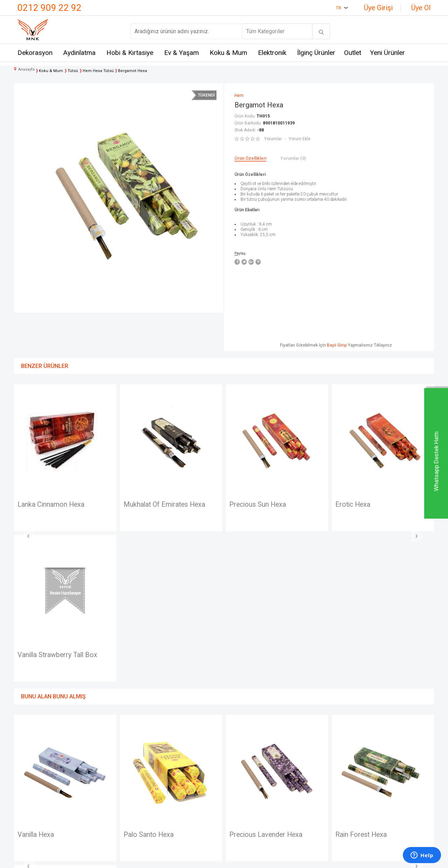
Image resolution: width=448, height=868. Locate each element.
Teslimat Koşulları (179, 751)
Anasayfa (239, 751)
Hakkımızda (32, 776)
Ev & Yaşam (181, 53)
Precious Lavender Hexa (161, 685)
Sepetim (238, 802)
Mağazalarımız (36, 763)
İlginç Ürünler (316, 53)
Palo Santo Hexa (43, 685)
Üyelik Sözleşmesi (180, 763)
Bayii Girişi (337, 345)
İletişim (26, 751)
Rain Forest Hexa (256, 685)
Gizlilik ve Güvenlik (180, 802)
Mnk (93, 751)
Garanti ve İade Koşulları (187, 789)
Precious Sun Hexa (153, 505)
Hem (93, 763)
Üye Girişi (378, 8)
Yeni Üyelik (241, 763)
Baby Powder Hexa (365, 685)
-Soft (188, 859)
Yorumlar (273, 139)
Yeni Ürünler (387, 53)
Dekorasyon (35, 53)
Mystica (97, 789)
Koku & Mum (228, 53)
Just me (97, 815)
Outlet (353, 53)
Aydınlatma (79, 53)
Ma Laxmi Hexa (359, 505)
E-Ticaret (203, 859)
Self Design (102, 802)
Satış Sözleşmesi (179, 776)
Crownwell (100, 776)
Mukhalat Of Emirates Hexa (59, 505)
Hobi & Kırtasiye (130, 53)
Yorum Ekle (300, 139)
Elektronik (272, 53)
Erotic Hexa (248, 505)
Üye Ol (421, 8)
